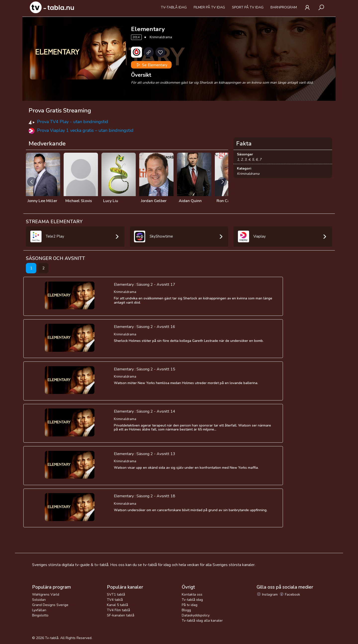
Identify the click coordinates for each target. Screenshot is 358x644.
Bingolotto (40, 615)
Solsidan (39, 600)
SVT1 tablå (116, 594)
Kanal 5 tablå (117, 605)
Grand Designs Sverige (50, 605)
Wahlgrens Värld (46, 594)
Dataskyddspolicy (196, 615)
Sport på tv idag (248, 7)
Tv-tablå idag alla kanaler (202, 621)
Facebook (290, 594)
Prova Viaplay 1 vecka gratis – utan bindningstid (85, 130)
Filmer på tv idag (209, 7)
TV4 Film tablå (118, 610)
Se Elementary (151, 65)
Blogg (186, 610)
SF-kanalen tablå (121, 615)
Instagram (267, 594)
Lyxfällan (39, 610)
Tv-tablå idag (174, 7)
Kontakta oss (192, 594)
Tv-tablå (52, 638)
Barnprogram (284, 7)
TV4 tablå (115, 600)
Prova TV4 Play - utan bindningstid (73, 122)
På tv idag (190, 605)
